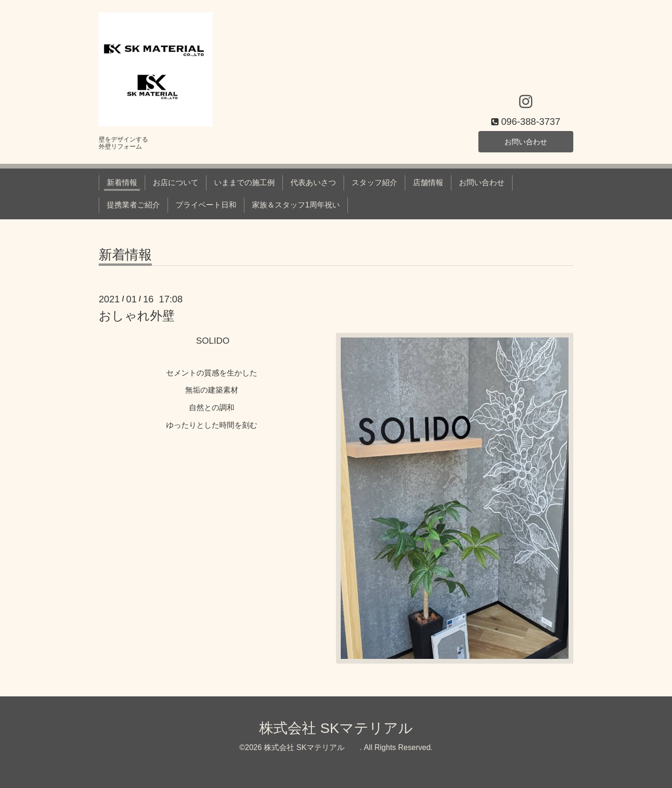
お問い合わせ (526, 141)
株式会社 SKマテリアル (350, 728)
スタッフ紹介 (374, 183)
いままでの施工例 (244, 183)
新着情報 (122, 183)
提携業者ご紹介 (133, 205)
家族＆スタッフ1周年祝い (296, 205)
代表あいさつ (313, 183)
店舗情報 (428, 183)
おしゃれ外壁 (137, 316)
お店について (176, 183)
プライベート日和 (206, 205)
